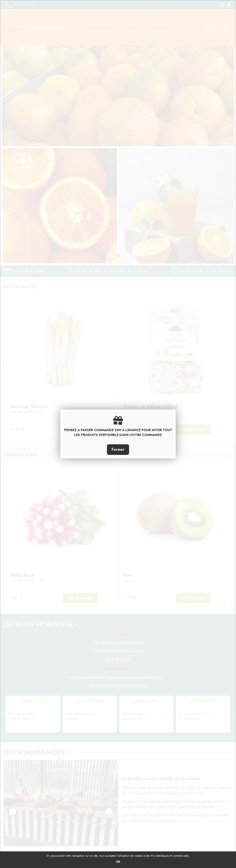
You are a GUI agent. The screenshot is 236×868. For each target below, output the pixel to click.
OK (118, 862)
